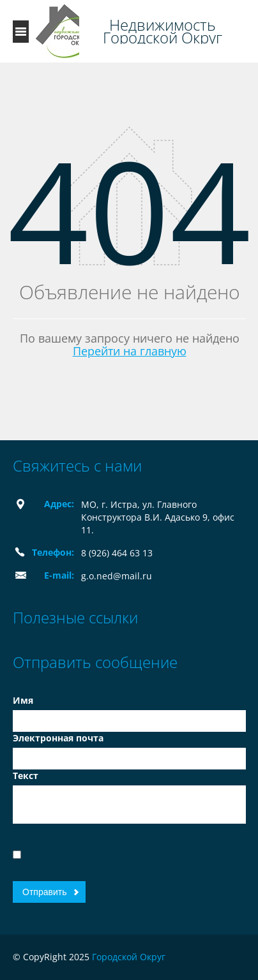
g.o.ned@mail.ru (117, 576)
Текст (26, 776)
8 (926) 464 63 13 (117, 553)
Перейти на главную (130, 351)
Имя (23, 700)
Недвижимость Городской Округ (163, 31)
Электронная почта (58, 738)
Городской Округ (129, 957)
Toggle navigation (21, 32)
